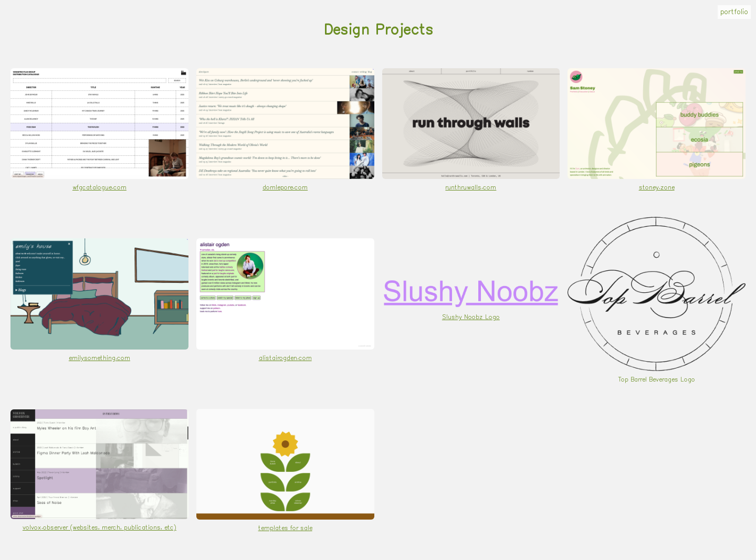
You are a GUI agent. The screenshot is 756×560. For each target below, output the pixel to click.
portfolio (734, 12)
